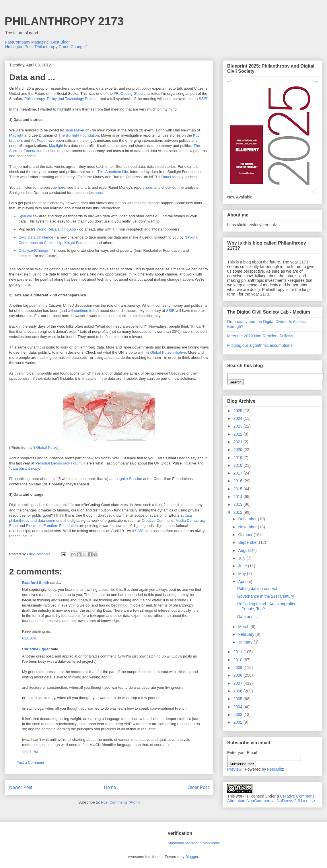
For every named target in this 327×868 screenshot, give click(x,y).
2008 (239, 675)
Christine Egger (36, 649)
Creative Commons (158, 520)
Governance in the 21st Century (266, 596)
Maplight (16, 135)
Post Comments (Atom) (120, 802)
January (246, 642)
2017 (239, 473)
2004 (239, 707)
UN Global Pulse (44, 447)
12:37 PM (30, 752)
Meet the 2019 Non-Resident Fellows (260, 336)
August (245, 550)
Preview (234, 769)
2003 (239, 715)
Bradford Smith (36, 583)
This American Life (113, 172)
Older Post (198, 787)
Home (110, 787)
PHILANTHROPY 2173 (64, 21)
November (248, 527)
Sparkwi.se (28, 216)
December (248, 519)
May (242, 574)
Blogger (192, 857)
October (246, 535)
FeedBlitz (275, 769)
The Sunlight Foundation (79, 135)
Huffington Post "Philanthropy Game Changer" (46, 47)
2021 (239, 442)
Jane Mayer (75, 130)
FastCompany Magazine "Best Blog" (38, 42)
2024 (239, 418)
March (244, 627)
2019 (239, 458)
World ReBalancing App (56, 229)
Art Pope (38, 140)
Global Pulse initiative (168, 352)
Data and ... (248, 617)
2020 (239, 450)
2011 (239, 652)
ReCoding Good (129, 94)
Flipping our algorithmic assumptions (260, 345)
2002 (239, 722)
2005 (239, 699)
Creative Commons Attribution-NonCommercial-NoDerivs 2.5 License (271, 798)
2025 (239, 411)
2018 (239, 465)
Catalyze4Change (33, 250)
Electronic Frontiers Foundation (52, 526)
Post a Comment (30, 762)
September (248, 542)
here (61, 187)
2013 (239, 504)
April (243, 582)
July (242, 558)
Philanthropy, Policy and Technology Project (61, 99)
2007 (239, 683)
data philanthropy (25, 468)
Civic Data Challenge (36, 237)
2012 (239, 512)
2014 (239, 497)
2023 (239, 426)
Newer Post (21, 787)
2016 (239, 481)
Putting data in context (257, 588)
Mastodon (176, 843)
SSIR (203, 99)
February (247, 634)
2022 (239, 434)
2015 (239, 489)
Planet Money (172, 177)
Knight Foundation (79, 243)
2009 (239, 668)
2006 (239, 691)
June (243, 566)
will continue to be (83, 311)
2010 (239, 660)
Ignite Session (131, 479)
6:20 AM (29, 638)
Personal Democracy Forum (59, 463)
